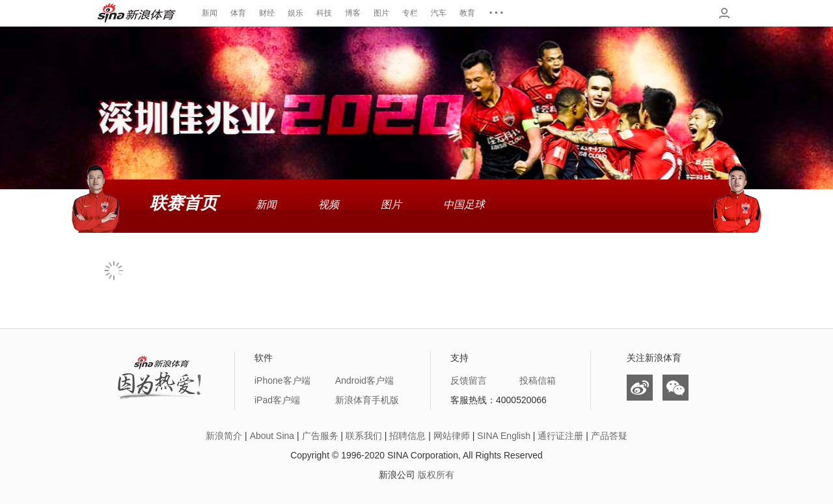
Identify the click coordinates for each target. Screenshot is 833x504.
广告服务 (320, 436)
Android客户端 (364, 380)
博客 (353, 13)
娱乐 (295, 13)
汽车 (439, 13)
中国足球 (464, 205)
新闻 (210, 13)
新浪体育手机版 (367, 400)
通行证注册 (560, 436)
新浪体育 (137, 13)
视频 (329, 205)
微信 (676, 388)
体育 (238, 13)
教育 (467, 13)
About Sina (272, 436)
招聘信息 (407, 436)
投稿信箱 (538, 380)
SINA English (504, 436)
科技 (324, 13)
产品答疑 (609, 436)
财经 (267, 13)
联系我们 (364, 436)
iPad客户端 (277, 400)
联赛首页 (184, 203)
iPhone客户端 (282, 380)
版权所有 (436, 475)
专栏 (410, 13)
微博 (640, 388)
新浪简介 (224, 436)
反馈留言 (469, 380)
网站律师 (452, 436)
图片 (381, 13)
